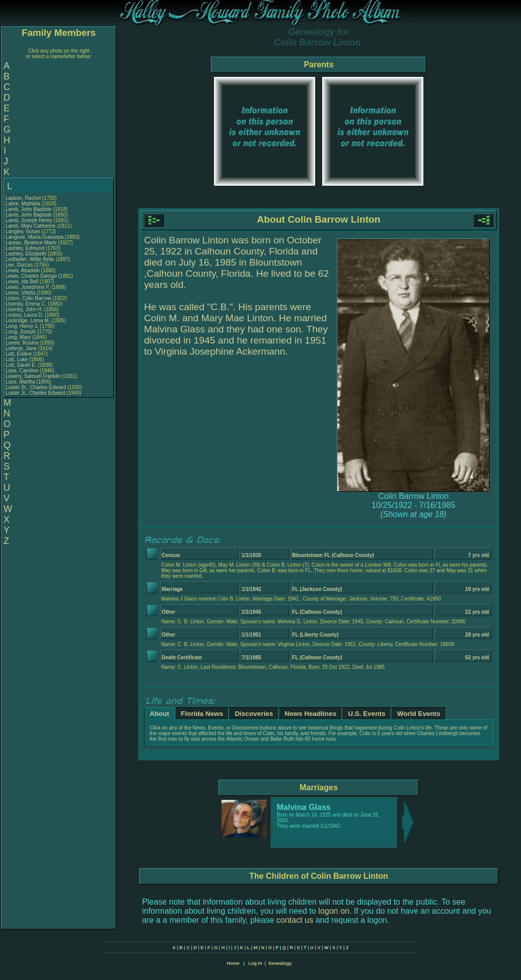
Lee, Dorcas (20, 265)
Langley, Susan (24, 231)
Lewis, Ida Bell (22, 282)
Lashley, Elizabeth (27, 254)
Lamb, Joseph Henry (29, 220)
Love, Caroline (23, 371)
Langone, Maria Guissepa (35, 237)
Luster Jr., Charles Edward (35, 393)
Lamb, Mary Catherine (31, 226)
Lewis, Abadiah (23, 270)
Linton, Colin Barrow (28, 298)
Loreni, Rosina (23, 343)
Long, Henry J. (22, 326)
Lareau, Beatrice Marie (31, 243)
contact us (295, 920)
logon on (334, 911)
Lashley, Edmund (26, 248)
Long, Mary (19, 337)
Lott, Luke (17, 359)
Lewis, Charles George (31, 276)
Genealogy (280, 963)
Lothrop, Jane (22, 348)
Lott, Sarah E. (21, 365)
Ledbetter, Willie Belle (30, 259)
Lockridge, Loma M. (28, 321)
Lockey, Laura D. (25, 315)
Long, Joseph (21, 332)
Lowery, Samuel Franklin (33, 376)
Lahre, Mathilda (24, 204)
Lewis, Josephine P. (28, 287)
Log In (255, 963)
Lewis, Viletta (21, 293)
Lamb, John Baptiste (29, 209)
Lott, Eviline (19, 354)
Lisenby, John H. (24, 309)
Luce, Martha (21, 382)
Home (233, 963)
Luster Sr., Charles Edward (36, 387)
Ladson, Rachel (24, 198)
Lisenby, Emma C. (26, 304)
